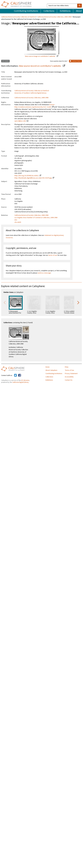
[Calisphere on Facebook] (20, 375)
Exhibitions (65, 11)
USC (16, 220)
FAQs (67, 367)
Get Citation (5, 61)
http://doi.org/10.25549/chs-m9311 (27, 176)
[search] (80, 6)
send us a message (44, 273)
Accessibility (69, 377)
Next (78, 302)
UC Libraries (25, 380)
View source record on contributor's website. (40, 66)
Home (47, 367)
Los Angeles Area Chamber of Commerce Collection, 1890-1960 (36, 218)
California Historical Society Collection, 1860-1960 (54, 17)
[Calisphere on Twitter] (15, 375)
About (79, 11)
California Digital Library (20, 382)
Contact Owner (75, 61)
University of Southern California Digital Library (30, 93)
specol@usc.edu (20, 121)
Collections (49, 11)
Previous (5, 302)
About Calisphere (51, 370)
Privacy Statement (71, 374)
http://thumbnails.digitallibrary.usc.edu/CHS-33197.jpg (33, 178)
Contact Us (69, 380)
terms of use (53, 255)
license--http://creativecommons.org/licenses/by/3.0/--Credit (35, 106)
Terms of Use (69, 370)
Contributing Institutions (26, 11)
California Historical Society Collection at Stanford (19, 17)
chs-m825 (18, 222)
